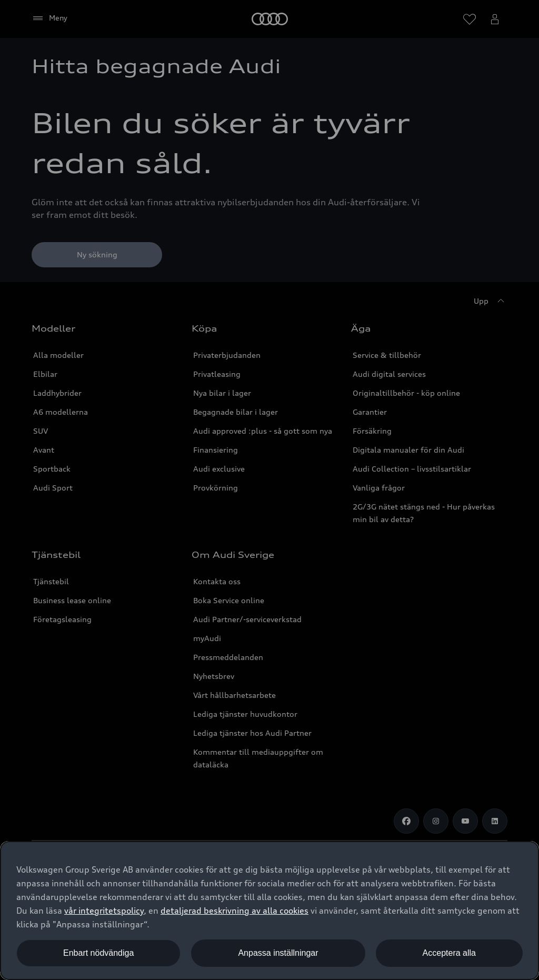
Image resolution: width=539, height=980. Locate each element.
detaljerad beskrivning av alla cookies (234, 911)
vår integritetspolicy (104, 911)
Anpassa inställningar (278, 953)
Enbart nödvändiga (98, 953)
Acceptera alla (449, 953)
